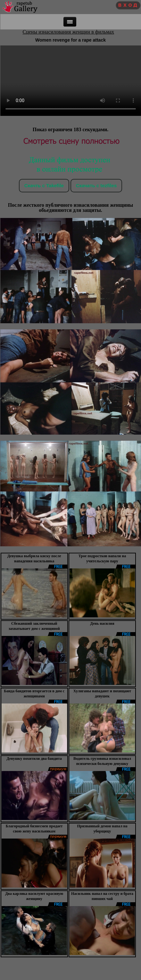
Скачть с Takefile (44, 185)
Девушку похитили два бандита (34, 759)
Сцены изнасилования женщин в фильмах (69, 32)
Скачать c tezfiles (96, 185)
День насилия (102, 623)
